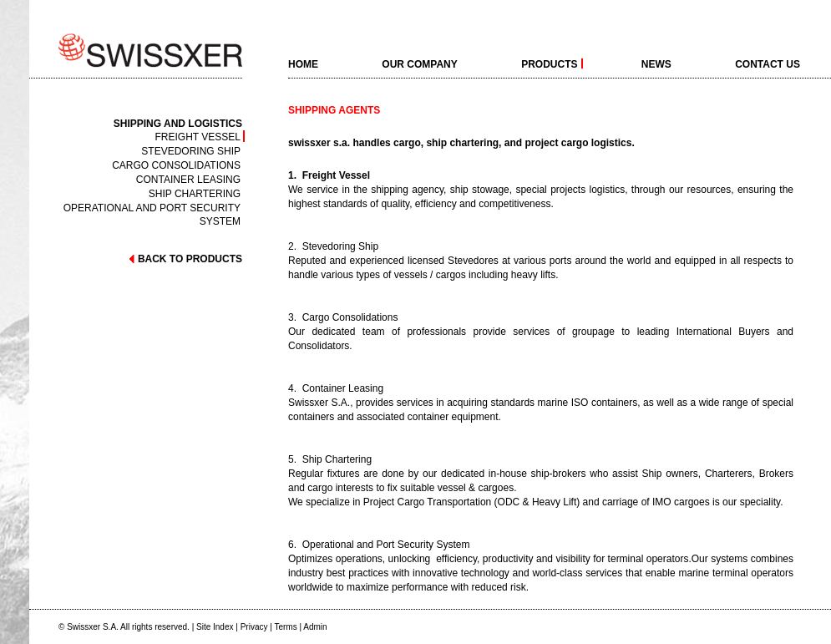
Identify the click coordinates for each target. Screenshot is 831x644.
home (303, 63)
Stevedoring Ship (191, 151)
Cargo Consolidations (176, 165)
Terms (285, 627)
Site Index (215, 627)
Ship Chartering (195, 193)
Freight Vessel (198, 137)
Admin (315, 627)
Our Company (419, 63)
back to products (185, 259)
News (656, 63)
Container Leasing (188, 179)
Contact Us (768, 63)
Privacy (254, 627)
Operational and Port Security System (152, 208)
